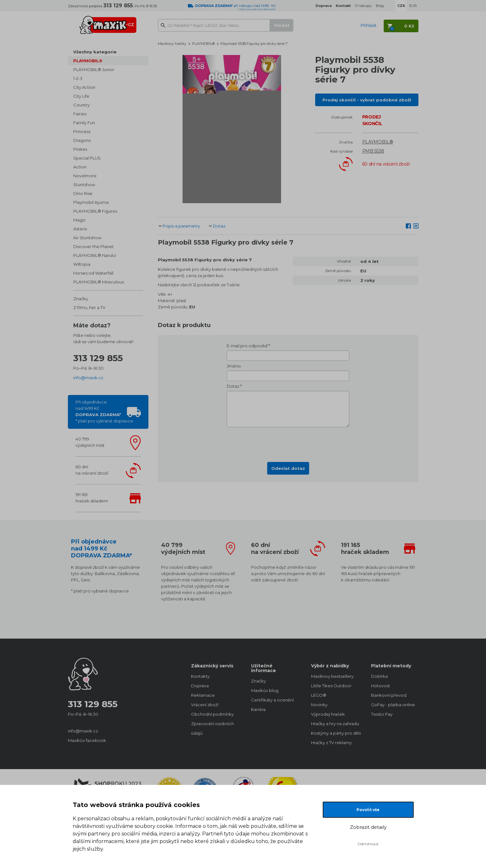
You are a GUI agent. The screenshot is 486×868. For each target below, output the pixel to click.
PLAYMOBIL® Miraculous (99, 282)
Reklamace (203, 695)
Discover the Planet (93, 246)
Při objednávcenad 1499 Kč (104, 411)
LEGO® (319, 695)
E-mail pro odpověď (247, 346)
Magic (80, 220)
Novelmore (85, 176)
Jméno (234, 366)
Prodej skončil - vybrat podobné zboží (367, 100)
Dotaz (219, 226)
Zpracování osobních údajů (213, 728)
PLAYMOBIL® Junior (94, 70)
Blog (380, 6)
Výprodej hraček (328, 714)
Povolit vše (368, 810)
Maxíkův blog (265, 690)
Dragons (82, 140)
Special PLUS (87, 158)
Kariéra (258, 709)
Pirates (80, 149)
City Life (81, 96)
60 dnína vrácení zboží (92, 470)
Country (81, 105)
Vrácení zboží (205, 705)
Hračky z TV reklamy (331, 743)
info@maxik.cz (88, 378)
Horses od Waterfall (93, 273)
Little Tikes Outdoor (331, 686)
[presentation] (288, 443)
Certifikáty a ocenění (272, 700)
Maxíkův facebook (87, 740)
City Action (84, 87)
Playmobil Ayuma (91, 202)
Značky (81, 299)
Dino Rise (83, 193)
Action (80, 167)
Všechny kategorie (95, 52)
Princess (82, 131)
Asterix (80, 229)
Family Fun (84, 123)
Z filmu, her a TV (89, 307)
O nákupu (363, 6)
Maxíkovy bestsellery (332, 676)
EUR (413, 6)
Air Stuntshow (87, 238)
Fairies (80, 114)
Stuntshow (84, 185)
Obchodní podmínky (212, 714)
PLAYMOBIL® (88, 61)
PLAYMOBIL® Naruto (95, 255)
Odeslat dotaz (288, 468)
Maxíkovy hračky (172, 44)
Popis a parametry (181, 226)
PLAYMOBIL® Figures (95, 211)
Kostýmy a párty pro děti (335, 733)
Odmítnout (368, 844)
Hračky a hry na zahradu (335, 724)
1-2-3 (78, 78)
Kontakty (200, 676)
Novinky (319, 705)
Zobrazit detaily (368, 827)
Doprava (200, 686)
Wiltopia (82, 264)
